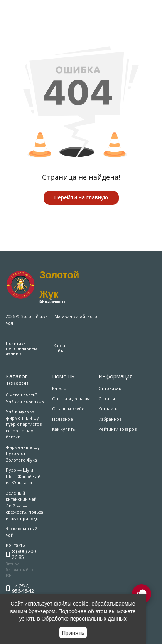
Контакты (108, 409)
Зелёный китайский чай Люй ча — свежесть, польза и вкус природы (24, 506)
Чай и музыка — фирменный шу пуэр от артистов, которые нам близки (24, 424)
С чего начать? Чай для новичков (25, 398)
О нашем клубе (68, 409)
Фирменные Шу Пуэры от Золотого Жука (23, 453)
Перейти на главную (81, 197)
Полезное (62, 419)
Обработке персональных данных (84, 619)
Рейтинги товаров (117, 429)
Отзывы (107, 399)
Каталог (60, 388)
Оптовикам (110, 388)
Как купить (64, 429)
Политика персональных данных (22, 348)
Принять (73, 633)
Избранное (110, 419)
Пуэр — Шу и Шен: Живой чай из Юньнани (23, 476)
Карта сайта (59, 348)
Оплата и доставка (71, 399)
